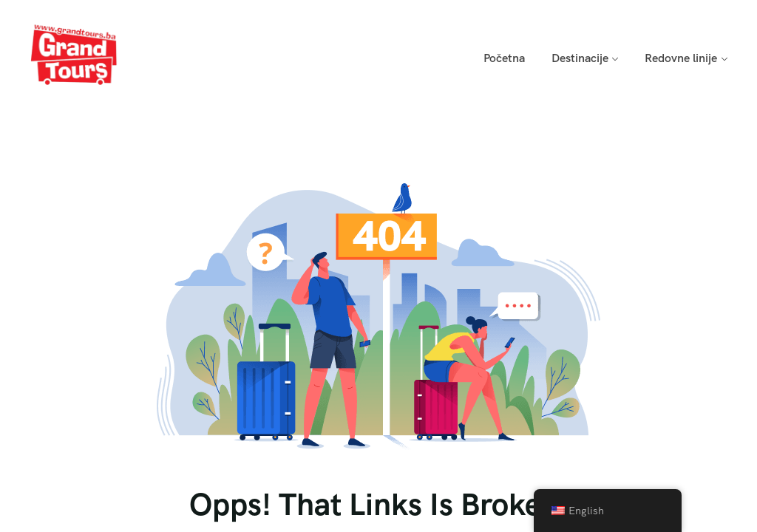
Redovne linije (681, 58)
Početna (504, 58)
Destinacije (580, 58)
